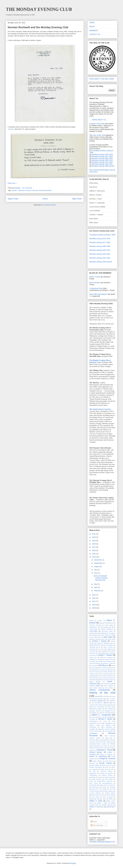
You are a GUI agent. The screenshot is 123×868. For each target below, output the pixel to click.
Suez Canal (93, 783)
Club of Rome (108, 647)
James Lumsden (97, 701)
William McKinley (108, 805)
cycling (100, 653)
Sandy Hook (104, 769)
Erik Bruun (103, 665)
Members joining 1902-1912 (102, 160)
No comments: (28, 188)
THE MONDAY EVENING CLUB (39, 9)
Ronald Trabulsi (105, 763)
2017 (94, 547)
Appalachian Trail (95, 627)
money (105, 721)
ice (103, 696)
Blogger (73, 863)
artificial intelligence (107, 629)
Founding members (107, 672)
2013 (94, 595)
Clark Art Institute (108, 645)
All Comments (97, 825)
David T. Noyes (105, 655)
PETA (98, 742)
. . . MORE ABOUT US (98, 120)
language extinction (95, 711)
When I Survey (95, 277)
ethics (114, 666)
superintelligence (107, 783)
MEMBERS (94, 31)
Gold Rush (93, 678)
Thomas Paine (100, 795)
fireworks (110, 670)
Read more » (12, 183)
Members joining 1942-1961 (102, 164)
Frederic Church (94, 674)
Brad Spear (108, 637)
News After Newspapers (98, 294)
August (97, 566)
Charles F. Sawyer (99, 641)
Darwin (94, 655)
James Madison (111, 701)
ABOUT (92, 27)
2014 (94, 557)
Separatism (93, 773)
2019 (94, 541)
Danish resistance (110, 653)
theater (104, 787)
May (96, 584)
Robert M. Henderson (98, 756)
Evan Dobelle (95, 668)
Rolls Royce (109, 761)
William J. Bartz (102, 803)
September (98, 563)
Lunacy (11, 129)
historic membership (100, 690)
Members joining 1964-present (103, 166)
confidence (110, 649)
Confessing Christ (96, 288)
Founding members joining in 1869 (102, 235)
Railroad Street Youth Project (98, 748)
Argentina (106, 627)
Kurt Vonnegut (109, 709)
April (96, 587)
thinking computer (108, 791)
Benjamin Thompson (109, 633)
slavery (100, 777)
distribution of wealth (96, 659)
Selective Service (106, 771)
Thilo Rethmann (104, 789)
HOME (92, 23)
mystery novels (95, 725)
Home (45, 199)
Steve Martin (109, 779)
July (96, 570)
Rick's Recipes (95, 283)
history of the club (32, 190)
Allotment (110, 623)
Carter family (111, 639)
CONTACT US (95, 34)
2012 (94, 598)
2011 (94, 601)
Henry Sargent (108, 686)
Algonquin (102, 623)
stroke (91, 781)
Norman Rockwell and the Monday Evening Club (38, 27)
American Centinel (95, 625)
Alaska (91, 620)
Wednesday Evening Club (97, 799)
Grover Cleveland (103, 678)
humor (97, 696)
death (102, 658)
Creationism (105, 651)
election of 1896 (108, 663)
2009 (94, 608)
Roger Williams (97, 761)
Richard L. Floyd (105, 750)
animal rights (109, 625)
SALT (107, 767)
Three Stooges (111, 795)
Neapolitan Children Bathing (107, 729)
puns (111, 746)
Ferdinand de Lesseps (98, 670)
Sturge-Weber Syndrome (105, 781)
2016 (94, 550)
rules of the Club (99, 135)
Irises (108, 696)
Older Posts (77, 199)
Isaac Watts (103, 699)
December (98, 560)
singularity (92, 777)
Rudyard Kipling (94, 765)
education (101, 661)
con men (101, 649)
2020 (94, 537)
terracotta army (111, 785)
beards (98, 633)
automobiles (93, 631)
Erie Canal (93, 666)
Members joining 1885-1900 (102, 158)
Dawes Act (93, 658)
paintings (105, 740)
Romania (92, 763)
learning (113, 713)
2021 (94, 534)
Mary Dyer (92, 717)
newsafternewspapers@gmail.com (102, 842)
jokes (112, 705)
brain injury (101, 639)
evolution (104, 668)
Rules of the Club (108, 765)
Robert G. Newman (106, 754)
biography (95, 635)
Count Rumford (94, 651)
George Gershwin (107, 676)
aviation (92, 633)
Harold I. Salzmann (19, 190)
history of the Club (98, 124)
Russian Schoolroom (96, 767)
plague (98, 746)
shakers (110, 773)
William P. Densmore (97, 807)
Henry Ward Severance (97, 688)
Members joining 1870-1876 (102, 154)
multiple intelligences (106, 723)
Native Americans (107, 727)
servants (102, 773)
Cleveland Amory (95, 647)
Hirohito (110, 688)
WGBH (111, 799)
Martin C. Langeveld (101, 715)
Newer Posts (13, 199)
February (98, 591)
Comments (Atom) (49, 205)
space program (97, 779)
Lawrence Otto (103, 713)
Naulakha (92, 729)
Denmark (110, 658)
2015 (94, 554)
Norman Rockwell (45, 190)
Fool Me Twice (94, 672)
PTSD (105, 746)
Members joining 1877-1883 (102, 156)
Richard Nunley (96, 752)
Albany (100, 620)
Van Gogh (95, 797)
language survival (110, 711)
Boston (99, 637)
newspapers (93, 733)
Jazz (93, 703)
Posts (94, 822)
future (111, 674)
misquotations (94, 721)
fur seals (104, 674)
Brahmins (92, 639)
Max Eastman (102, 717)
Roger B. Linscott (108, 758)
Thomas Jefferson (95, 793)
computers (92, 649)
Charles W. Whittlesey (103, 643)
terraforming (95, 787)
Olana (107, 738)
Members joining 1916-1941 (102, 162)
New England (109, 731)
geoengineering (94, 676)
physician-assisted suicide (98, 744)
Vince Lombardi (108, 797)
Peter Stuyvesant (108, 742)
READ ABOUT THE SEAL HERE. (102, 79)
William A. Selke (96, 801)
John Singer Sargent (101, 705)
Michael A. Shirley (105, 719)
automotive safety (107, 631)
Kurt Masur (98, 709)
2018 (94, 544)
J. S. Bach (112, 699)
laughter (94, 713)
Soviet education (110, 777)
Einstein (98, 663)
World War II (111, 807)
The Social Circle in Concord (100, 409)
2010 (94, 605)
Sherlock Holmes (107, 775)
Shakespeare (93, 775)
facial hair (112, 668)
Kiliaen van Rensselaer (97, 707)
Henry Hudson (104, 684)
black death (105, 635)
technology (100, 785)
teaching (92, 785)
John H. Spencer (103, 703)
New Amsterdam (97, 731)
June (96, 573)
